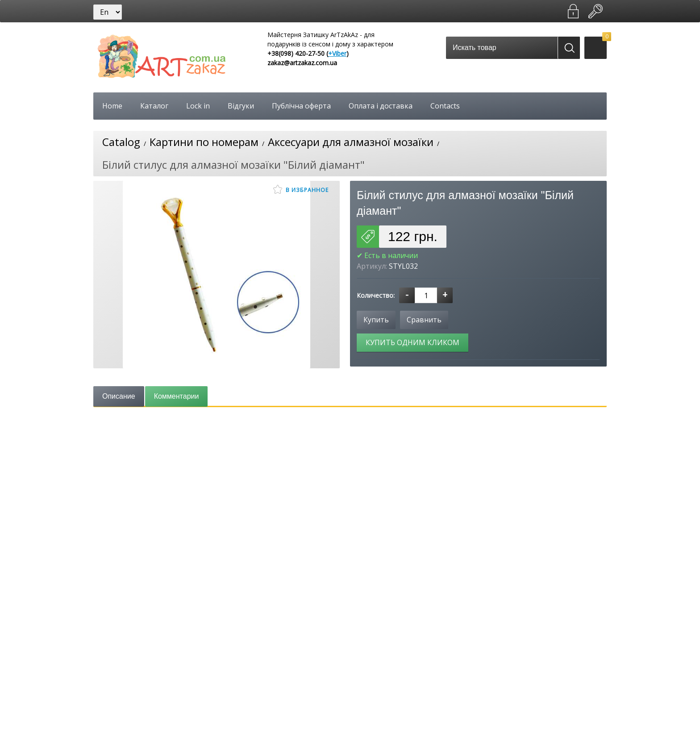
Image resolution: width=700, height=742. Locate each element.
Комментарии (177, 396)
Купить (376, 320)
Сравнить (424, 320)
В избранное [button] (301, 189)
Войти (596, 11)
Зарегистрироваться (573, 11)
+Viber (337, 53)
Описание (119, 396)
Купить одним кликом (412, 342)
